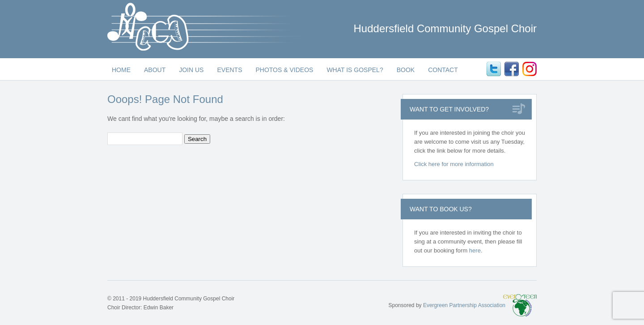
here (475, 250)
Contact (443, 70)
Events (229, 70)
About (155, 70)
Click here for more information (454, 164)
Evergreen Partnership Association (464, 305)
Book (406, 70)
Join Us (191, 70)
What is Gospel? (355, 70)
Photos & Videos (284, 70)
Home (121, 70)
